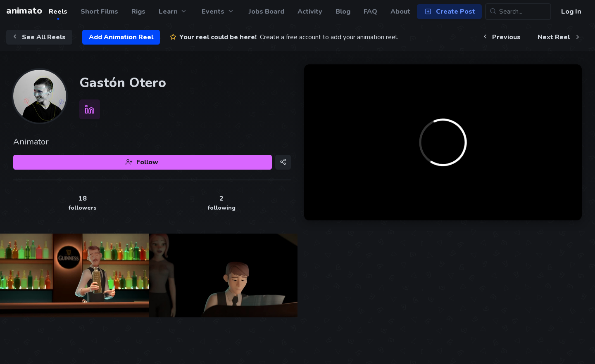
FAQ (370, 12)
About (400, 12)
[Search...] (518, 12)
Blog (343, 12)
